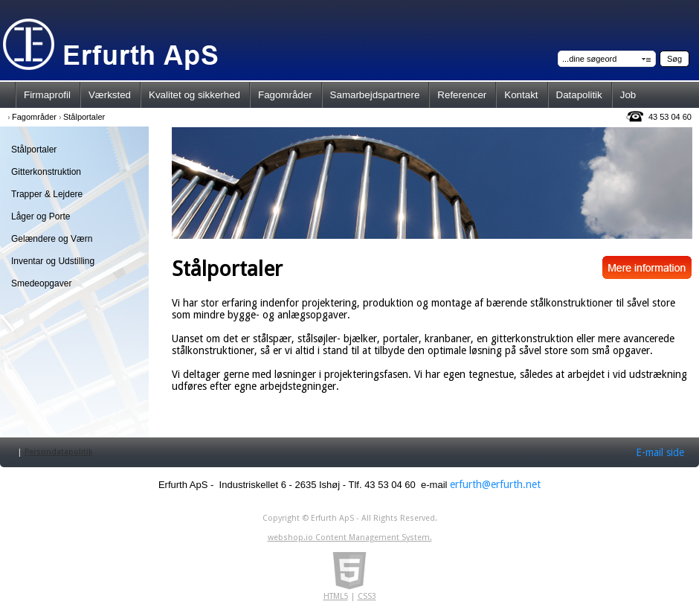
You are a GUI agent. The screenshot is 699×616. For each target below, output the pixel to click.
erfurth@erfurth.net (495, 484)
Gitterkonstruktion (46, 172)
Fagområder (34, 117)
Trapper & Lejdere (47, 194)
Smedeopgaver (41, 283)
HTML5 (336, 596)
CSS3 (367, 596)
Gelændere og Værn (52, 239)
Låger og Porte (41, 216)
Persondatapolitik (58, 452)
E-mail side (660, 452)
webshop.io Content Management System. (350, 538)
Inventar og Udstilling (53, 261)
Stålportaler (84, 117)
